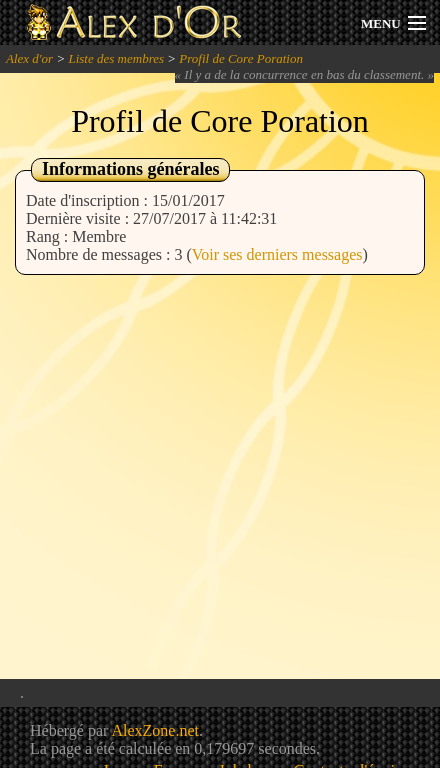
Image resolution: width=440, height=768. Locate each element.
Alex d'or (29, 58)
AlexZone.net (155, 730)
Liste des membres (116, 58)
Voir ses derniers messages (277, 254)
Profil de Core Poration (241, 58)
